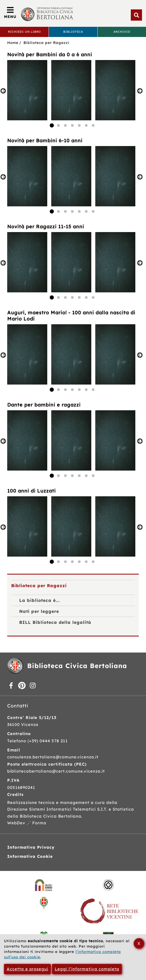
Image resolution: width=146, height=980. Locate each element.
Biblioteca (73, 32)
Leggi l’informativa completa (87, 969)
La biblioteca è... (40, 600)
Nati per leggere (39, 611)
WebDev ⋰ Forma (27, 823)
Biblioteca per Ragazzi (46, 42)
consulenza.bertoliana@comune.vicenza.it (53, 757)
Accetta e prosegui (27, 969)
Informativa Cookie (30, 856)
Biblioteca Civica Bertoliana (77, 666)
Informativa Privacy (31, 847)
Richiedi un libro (24, 32)
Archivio (122, 32)
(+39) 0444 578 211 (48, 741)
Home (13, 42)
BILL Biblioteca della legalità (55, 622)
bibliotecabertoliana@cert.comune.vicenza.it (56, 771)
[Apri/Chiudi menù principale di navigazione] (10, 13)
